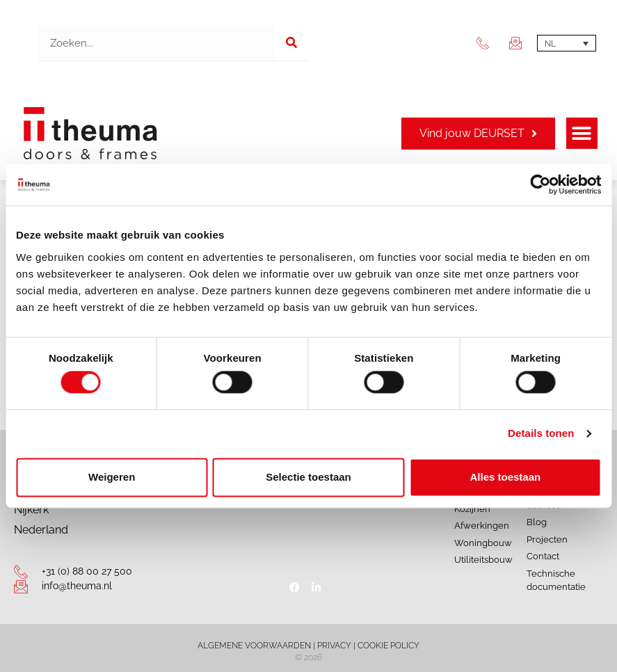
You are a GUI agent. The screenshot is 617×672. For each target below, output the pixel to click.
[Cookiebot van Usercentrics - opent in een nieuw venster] (540, 184)
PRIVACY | (337, 646)
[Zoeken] (291, 43)
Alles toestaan (505, 477)
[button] (582, 133)
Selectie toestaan (308, 477)
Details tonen (541, 434)
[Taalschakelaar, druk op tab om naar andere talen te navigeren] (567, 43)
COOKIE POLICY (388, 646)
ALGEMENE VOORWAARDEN (254, 646)
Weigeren (112, 477)
